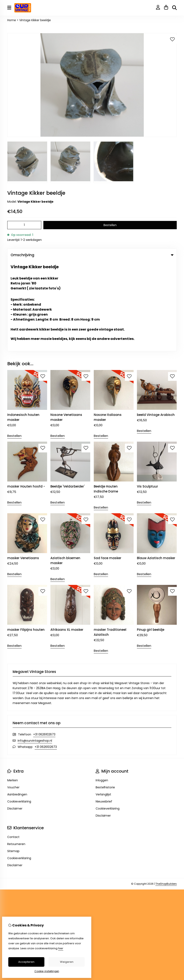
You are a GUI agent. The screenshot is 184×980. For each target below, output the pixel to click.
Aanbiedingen (17, 704)
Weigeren (67, 962)
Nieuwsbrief (104, 712)
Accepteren (26, 962)
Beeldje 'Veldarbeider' (68, 396)
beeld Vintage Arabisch (156, 325)
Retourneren (16, 754)
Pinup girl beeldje (151, 540)
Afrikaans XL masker (67, 540)
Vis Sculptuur (147, 396)
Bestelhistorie (105, 697)
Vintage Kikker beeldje (35, 20)
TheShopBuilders (166, 794)
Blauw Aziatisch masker (156, 468)
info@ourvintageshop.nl (35, 651)
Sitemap (13, 761)
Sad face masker (108, 468)
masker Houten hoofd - (26, 396)
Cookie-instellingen (47, 971)
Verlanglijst (103, 704)
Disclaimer (15, 719)
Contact (13, 747)
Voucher (13, 697)
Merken (13, 690)
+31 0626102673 (44, 644)
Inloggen (102, 690)
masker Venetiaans (23, 468)
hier (61, 948)
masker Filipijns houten (26, 540)
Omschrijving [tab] (92, 255)
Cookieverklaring (19, 712)
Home (12, 20)
